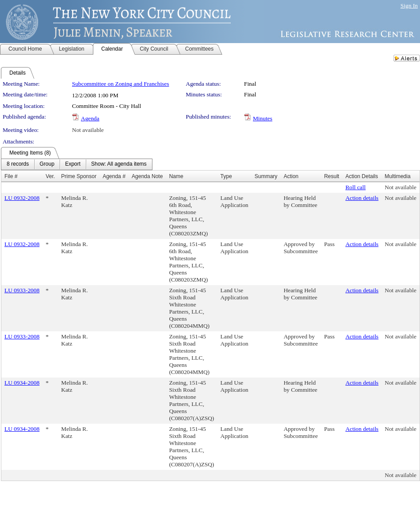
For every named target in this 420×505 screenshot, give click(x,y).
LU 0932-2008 (22, 198)
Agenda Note (147, 176)
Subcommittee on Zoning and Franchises (120, 84)
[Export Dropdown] (73, 164)
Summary (266, 176)
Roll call (356, 187)
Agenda (90, 118)
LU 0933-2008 (22, 290)
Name (176, 176)
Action (291, 176)
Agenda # (114, 176)
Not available (88, 130)
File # (11, 176)
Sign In (409, 6)
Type (226, 176)
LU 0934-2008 (22, 383)
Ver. (50, 176)
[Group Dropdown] (47, 164)
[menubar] (77, 164)
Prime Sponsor (79, 176)
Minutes (263, 118)
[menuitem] (18, 164)
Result (332, 176)
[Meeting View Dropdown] (119, 164)
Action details (362, 198)
